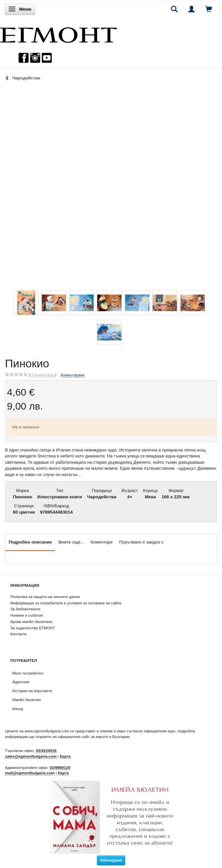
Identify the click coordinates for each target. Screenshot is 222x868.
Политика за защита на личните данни (45, 597)
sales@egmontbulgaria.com (31, 756)
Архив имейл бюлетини (31, 621)
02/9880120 (60, 767)
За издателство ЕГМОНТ (33, 628)
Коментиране (73, 375)
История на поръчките (32, 691)
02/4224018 (46, 750)
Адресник (21, 682)
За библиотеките (25, 609)
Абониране (111, 860)
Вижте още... (71, 542)
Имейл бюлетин (27, 700)
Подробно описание (30, 542)
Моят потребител (28, 673)
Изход (18, 709)
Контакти (18, 634)
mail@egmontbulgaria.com (30, 773)
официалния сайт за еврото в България (94, 737)
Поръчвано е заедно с (141, 542)
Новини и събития (27, 615)
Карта (65, 756)
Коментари (102, 542)
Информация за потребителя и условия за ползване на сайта (66, 603)
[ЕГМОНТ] (58, 33)
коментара (43, 375)
